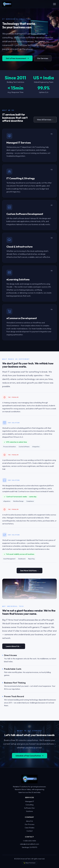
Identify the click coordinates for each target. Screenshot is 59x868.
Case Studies (30, 828)
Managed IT (30, 801)
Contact (30, 831)
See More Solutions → (29, 572)
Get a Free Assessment (17, 61)
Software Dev (29, 808)
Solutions (29, 811)
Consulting (29, 805)
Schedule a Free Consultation (30, 760)
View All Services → (45, 121)
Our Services (43, 61)
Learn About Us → (14, 650)
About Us (29, 821)
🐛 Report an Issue (29, 863)
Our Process (30, 824)
